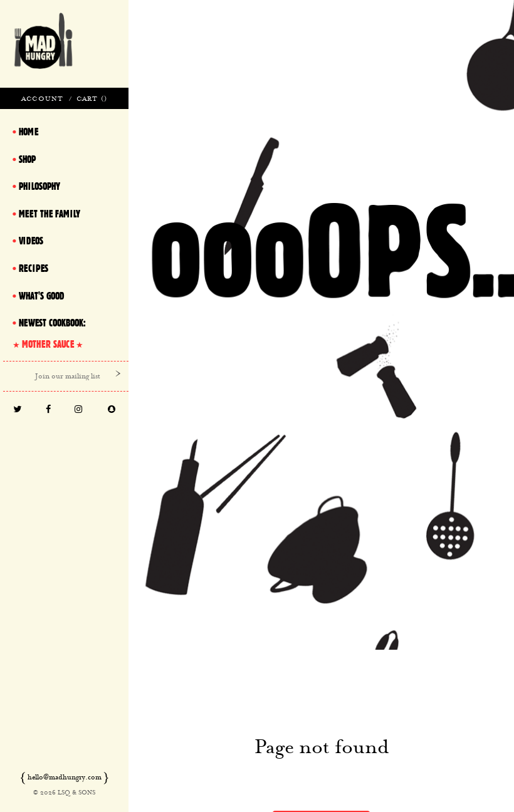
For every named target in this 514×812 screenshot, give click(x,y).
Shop (27, 159)
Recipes (34, 268)
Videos (31, 241)
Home (29, 132)
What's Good (41, 296)
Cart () (92, 98)
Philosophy (39, 186)
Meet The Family (50, 214)
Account (42, 98)
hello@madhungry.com (65, 777)
